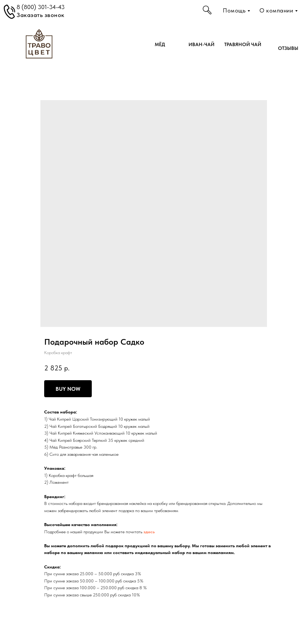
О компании (276, 10)
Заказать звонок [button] (41, 15)
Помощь (234, 10)
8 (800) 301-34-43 (41, 7)
